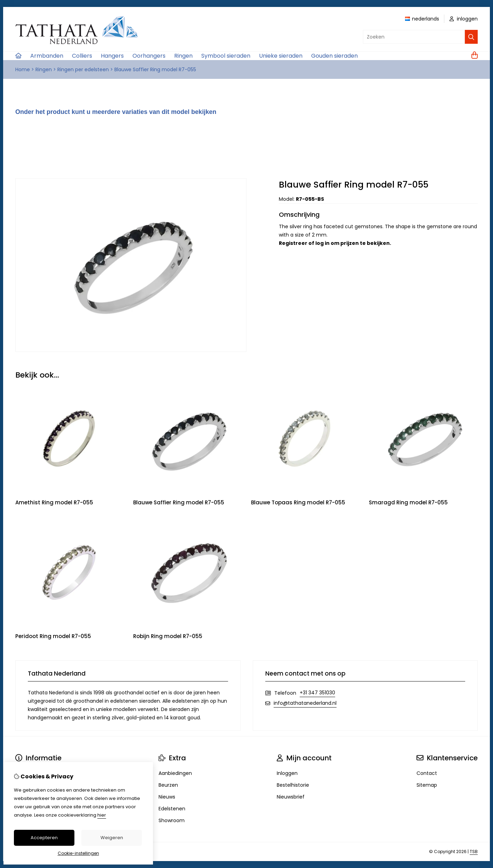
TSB (474, 852)
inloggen (464, 19)
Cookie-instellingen (78, 853)
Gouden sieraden (334, 56)
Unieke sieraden (281, 56)
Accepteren (44, 838)
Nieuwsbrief (291, 797)
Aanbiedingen (175, 773)
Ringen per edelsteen (83, 69)
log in (322, 243)
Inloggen (287, 773)
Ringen (183, 56)
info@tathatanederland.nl (305, 703)
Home (23, 69)
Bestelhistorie (293, 785)
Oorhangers (149, 56)
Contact (427, 773)
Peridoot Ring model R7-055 (53, 636)
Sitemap (427, 785)
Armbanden (47, 56)
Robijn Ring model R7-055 (168, 636)
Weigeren (112, 838)
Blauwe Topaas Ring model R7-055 (298, 502)
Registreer (293, 243)
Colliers (82, 56)
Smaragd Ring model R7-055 (408, 502)
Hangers (112, 56)
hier (102, 815)
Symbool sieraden (226, 56)
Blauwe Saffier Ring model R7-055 (155, 69)
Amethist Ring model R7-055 (54, 502)
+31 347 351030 (317, 693)
